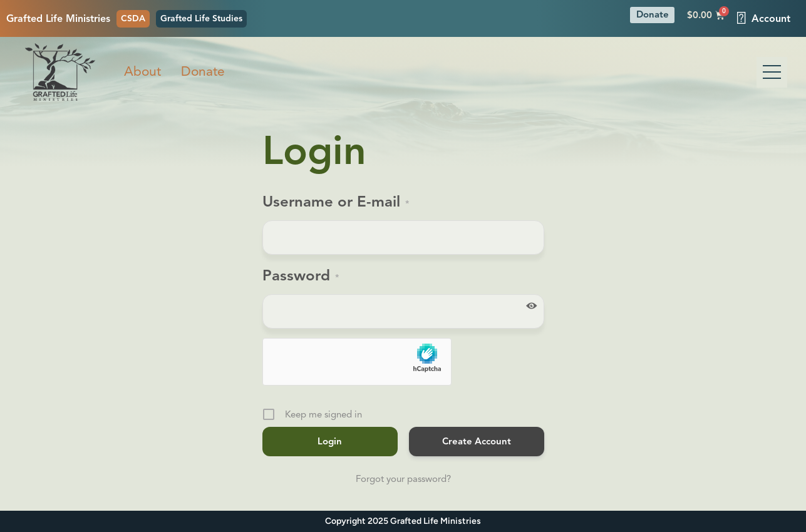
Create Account (477, 441)
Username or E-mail (336, 204)
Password (301, 278)
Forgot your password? (403, 479)
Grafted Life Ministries (58, 19)
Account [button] (764, 18)
